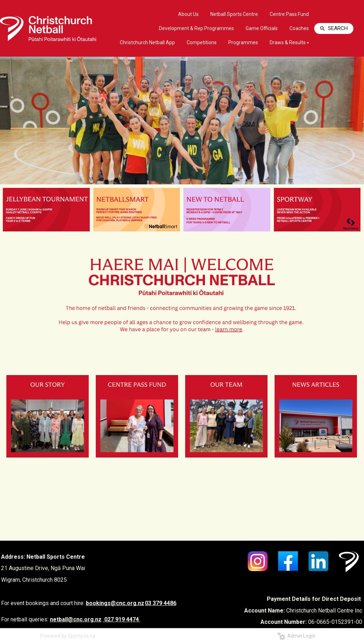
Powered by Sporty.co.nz (68, 636)
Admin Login (296, 636)
